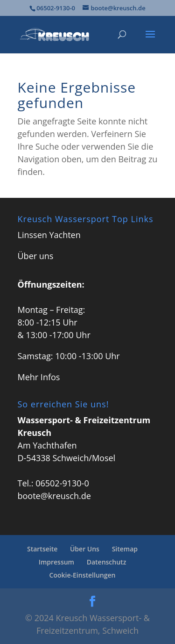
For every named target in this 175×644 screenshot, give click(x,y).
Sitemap (125, 549)
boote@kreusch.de (54, 496)
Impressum (56, 562)
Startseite (42, 549)
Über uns (36, 256)
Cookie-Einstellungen (83, 575)
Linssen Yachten (49, 235)
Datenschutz (107, 562)
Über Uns (85, 549)
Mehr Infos (39, 377)
